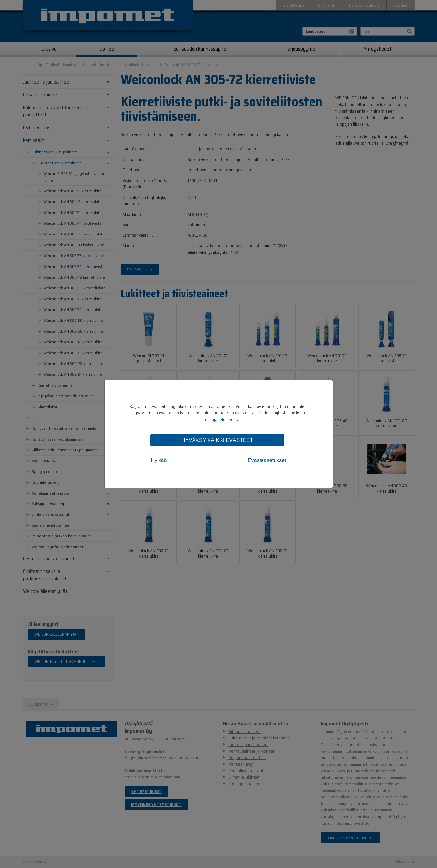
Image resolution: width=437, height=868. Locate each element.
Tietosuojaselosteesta (219, 419)
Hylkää (159, 460)
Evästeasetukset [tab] (267, 460)
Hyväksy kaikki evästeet (217, 440)
